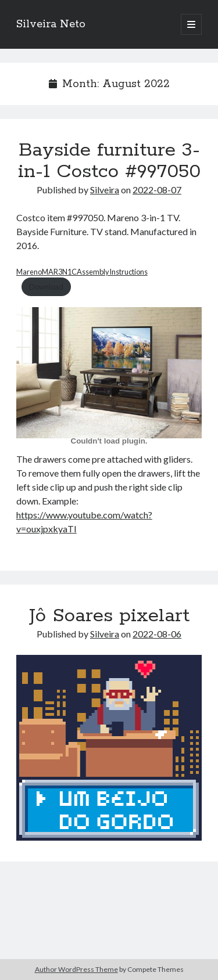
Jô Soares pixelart (109, 616)
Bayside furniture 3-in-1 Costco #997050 (109, 161)
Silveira (105, 190)
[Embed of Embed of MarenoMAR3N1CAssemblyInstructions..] (109, 441)
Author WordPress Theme (76, 969)
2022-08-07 (157, 190)
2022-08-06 (157, 634)
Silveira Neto (51, 24)
